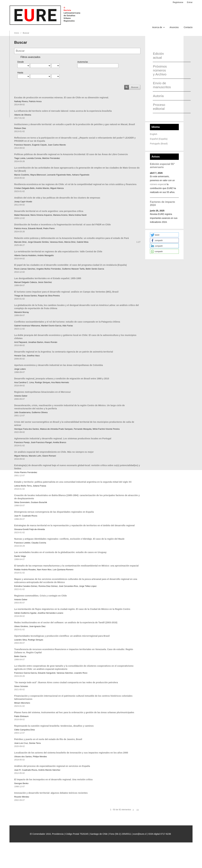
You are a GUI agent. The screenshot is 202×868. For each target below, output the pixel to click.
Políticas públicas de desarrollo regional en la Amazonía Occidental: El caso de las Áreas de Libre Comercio (71, 154)
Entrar (190, 2)
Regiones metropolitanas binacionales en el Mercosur (43, 392)
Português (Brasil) (159, 144)
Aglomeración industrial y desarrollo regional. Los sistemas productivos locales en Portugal (63, 438)
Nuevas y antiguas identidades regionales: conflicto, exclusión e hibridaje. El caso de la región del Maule (69, 539)
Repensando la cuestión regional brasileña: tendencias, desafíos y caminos (54, 726)
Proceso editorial (159, 107)
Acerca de (157, 27)
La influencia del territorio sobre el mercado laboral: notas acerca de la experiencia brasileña (63, 111)
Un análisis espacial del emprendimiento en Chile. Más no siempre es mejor (54, 452)
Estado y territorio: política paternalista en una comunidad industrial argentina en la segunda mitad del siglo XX (73, 482)
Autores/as (83, 62)
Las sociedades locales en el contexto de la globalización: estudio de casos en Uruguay (60, 552)
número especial (158, 184)
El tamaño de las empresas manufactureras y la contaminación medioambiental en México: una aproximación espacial (76, 566)
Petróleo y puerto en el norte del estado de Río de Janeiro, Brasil (48, 739)
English (154, 134)
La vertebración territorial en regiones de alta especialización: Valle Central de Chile (58, 252)
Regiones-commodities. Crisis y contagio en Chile (40, 596)
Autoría (158, 96)
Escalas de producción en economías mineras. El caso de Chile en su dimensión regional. (61, 98)
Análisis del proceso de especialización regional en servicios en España (52, 766)
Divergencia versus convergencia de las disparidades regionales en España (54, 512)
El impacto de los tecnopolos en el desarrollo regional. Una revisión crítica (53, 779)
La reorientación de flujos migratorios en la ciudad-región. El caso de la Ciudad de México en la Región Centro (72, 609)
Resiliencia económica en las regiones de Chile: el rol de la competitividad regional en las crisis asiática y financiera (75, 184)
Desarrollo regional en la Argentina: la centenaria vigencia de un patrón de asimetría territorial (64, 352)
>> (138, 810)
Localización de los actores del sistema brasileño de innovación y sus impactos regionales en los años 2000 (71, 753)
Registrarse (178, 2)
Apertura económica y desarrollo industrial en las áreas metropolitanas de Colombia (59, 365)
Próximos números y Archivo (160, 70)
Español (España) (159, 139)
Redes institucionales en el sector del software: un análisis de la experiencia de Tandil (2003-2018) (66, 622)
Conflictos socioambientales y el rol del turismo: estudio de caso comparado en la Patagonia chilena (67, 322)
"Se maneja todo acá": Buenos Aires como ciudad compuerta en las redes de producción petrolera (66, 682)
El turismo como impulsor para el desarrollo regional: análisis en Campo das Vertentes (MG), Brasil (66, 292)
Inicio (17, 33)
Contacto (188, 27)
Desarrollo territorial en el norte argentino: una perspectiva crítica (49, 211)
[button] (164, 235)
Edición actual (158, 56)
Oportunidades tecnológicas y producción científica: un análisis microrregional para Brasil (62, 636)
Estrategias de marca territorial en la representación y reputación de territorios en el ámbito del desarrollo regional (74, 525)
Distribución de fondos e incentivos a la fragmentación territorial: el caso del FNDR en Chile (62, 225)
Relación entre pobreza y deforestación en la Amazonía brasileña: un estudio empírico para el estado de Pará (71, 238)
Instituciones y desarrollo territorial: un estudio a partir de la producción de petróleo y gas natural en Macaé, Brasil (75, 124)
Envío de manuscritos (161, 85)
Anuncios (174, 27)
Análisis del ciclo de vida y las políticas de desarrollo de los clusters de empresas (57, 198)
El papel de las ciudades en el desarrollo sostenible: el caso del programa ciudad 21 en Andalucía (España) (70, 265)
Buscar (135, 87)
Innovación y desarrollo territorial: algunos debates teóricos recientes (51, 793)
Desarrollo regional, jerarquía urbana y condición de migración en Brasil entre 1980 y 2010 (62, 379)
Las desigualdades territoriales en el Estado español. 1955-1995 (48, 278)
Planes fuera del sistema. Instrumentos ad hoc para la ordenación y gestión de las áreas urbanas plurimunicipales (74, 712)
